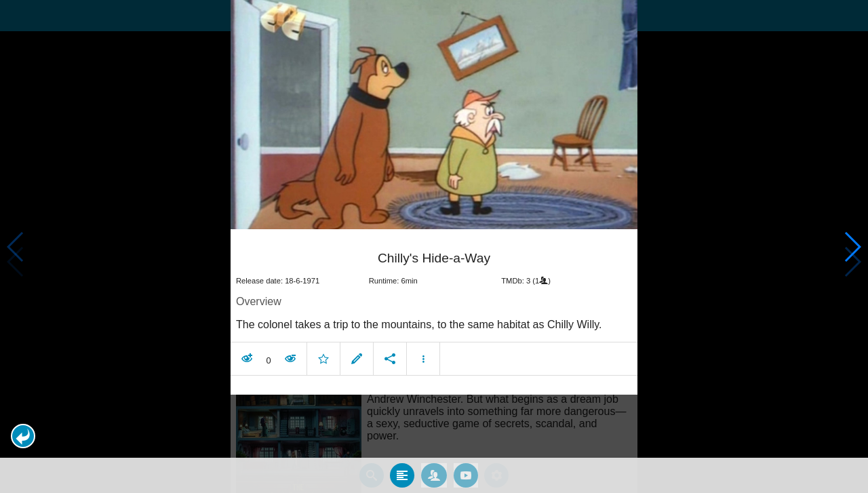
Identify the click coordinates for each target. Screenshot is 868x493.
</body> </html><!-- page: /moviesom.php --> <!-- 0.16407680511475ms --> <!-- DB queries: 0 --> (434, 246)
